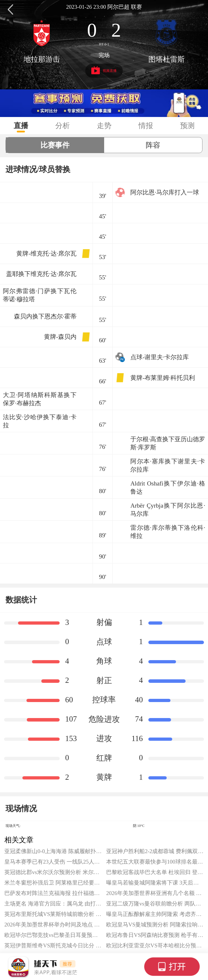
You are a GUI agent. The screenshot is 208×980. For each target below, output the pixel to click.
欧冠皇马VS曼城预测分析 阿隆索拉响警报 (155, 925)
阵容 (153, 145)
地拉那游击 (42, 59)
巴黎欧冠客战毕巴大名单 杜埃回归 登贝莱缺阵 (155, 872)
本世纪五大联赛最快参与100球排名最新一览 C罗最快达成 (155, 862)
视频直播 (104, 70)
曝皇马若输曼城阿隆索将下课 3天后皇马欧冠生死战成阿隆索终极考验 (155, 883)
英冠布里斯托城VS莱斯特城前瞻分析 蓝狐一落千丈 (53, 914)
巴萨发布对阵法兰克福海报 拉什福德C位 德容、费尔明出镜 (53, 893)
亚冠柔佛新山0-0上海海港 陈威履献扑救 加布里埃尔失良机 (53, 851)
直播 (21, 126)
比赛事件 (55, 145)
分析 (63, 126)
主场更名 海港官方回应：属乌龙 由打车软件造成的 (53, 904)
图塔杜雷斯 (167, 59)
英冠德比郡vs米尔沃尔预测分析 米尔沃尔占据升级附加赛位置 (53, 872)
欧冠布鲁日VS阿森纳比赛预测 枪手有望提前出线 (155, 935)
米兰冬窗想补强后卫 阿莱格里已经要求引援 (53, 883)
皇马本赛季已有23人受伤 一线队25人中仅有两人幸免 (53, 862)
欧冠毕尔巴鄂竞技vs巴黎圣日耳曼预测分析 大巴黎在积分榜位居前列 (53, 935)
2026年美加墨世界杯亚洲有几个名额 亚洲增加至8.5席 (155, 893)
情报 (146, 126)
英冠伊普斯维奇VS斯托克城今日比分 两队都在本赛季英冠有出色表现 (53, 946)
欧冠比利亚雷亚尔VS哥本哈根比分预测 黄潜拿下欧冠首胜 (155, 946)
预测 (187, 126)
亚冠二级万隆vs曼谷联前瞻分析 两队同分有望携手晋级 (155, 904)
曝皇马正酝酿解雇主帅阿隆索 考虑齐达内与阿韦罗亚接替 (155, 914)
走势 (104, 126)
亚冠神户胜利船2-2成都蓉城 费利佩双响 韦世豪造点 (155, 851)
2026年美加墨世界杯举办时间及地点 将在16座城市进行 (53, 925)
